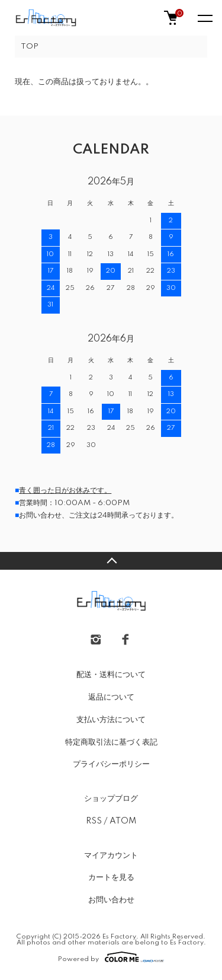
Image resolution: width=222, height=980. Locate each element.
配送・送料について (111, 675)
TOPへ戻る (111, 561)
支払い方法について (111, 720)
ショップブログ (111, 799)
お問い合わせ (111, 900)
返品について (111, 697)
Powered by (111, 957)
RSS (94, 821)
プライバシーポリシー (111, 764)
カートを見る (111, 877)
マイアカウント (111, 855)
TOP (30, 47)
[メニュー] (204, 18)
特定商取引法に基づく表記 (111, 742)
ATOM (123, 821)
